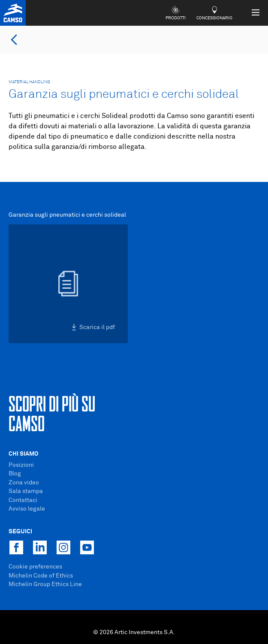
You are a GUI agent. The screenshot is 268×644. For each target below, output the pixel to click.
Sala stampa (26, 491)
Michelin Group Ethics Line (45, 584)
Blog (15, 474)
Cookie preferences (35, 567)
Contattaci (23, 500)
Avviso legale (27, 509)
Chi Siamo (23, 454)
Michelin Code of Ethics (41, 576)
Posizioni (21, 465)
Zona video (24, 483)
